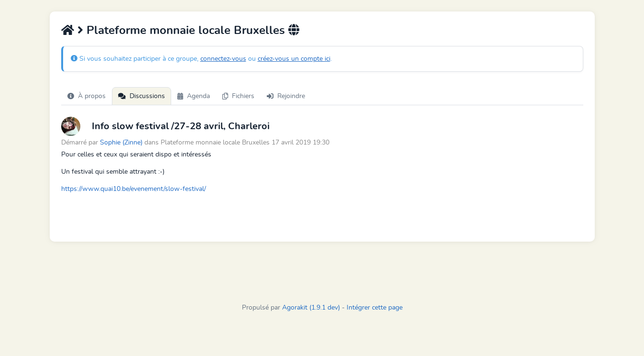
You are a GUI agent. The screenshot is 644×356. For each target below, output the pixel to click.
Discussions (142, 96)
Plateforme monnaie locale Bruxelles (186, 31)
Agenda (194, 96)
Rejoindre (286, 96)
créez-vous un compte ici (294, 59)
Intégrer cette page (375, 308)
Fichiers (238, 96)
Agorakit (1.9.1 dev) (311, 308)
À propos (87, 96)
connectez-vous (223, 59)
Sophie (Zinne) (121, 142)
